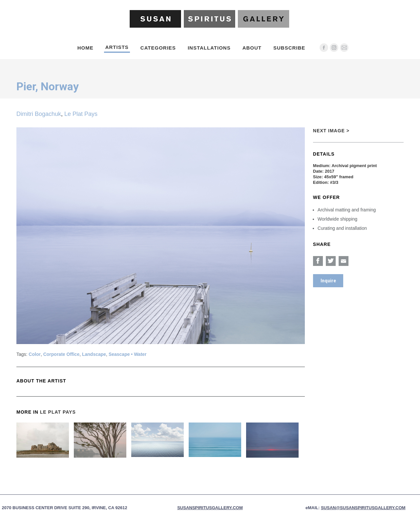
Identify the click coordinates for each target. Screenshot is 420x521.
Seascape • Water (128, 354)
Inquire (328, 281)
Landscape (94, 354)
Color (35, 354)
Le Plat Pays (81, 114)
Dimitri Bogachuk (39, 114)
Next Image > (331, 131)
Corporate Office (61, 354)
